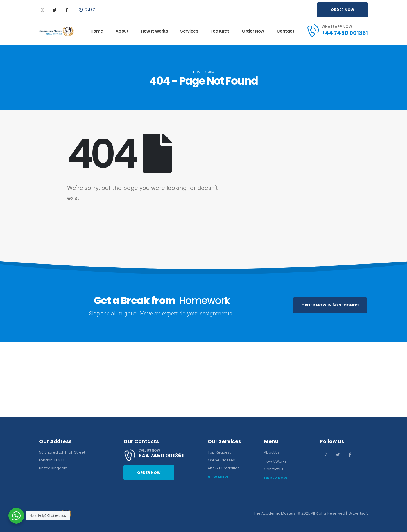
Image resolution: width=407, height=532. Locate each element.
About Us (272, 452)
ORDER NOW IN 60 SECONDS (330, 305)
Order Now (253, 31)
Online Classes (221, 460)
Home (97, 31)
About (122, 31)
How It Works (154, 31)
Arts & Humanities (224, 468)
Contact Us (274, 469)
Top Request (219, 452)
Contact (286, 31)
